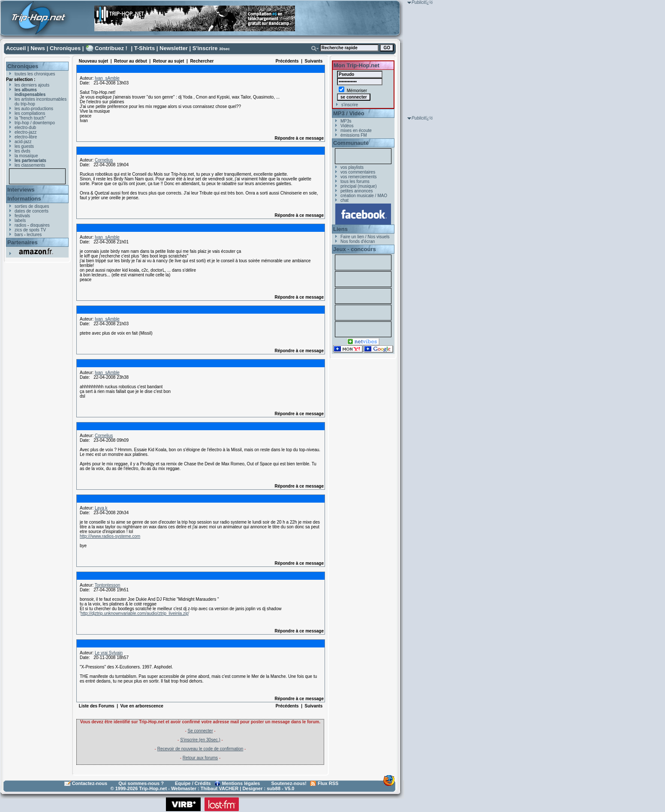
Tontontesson (108, 585)
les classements (30, 165)
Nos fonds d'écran (358, 241)
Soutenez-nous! (289, 783)
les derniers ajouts (32, 85)
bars (19, 235)
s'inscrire (350, 105)
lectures (34, 235)
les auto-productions (34, 109)
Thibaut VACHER (220, 788)
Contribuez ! (111, 48)
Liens (340, 229)
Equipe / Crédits (193, 783)
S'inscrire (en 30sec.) (200, 740)
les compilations (30, 113)
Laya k (101, 508)
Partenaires (23, 242)
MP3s (346, 121)
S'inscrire (205, 48)
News (38, 48)
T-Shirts (144, 48)
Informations (24, 199)
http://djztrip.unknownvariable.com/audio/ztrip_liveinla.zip (135, 613)
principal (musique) (358, 186)
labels (20, 220)
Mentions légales (241, 783)
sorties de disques (32, 206)
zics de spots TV (30, 230)
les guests (24, 146)
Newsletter (174, 48)
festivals (22, 216)
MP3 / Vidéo (349, 113)
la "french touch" (30, 118)
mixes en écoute (356, 130)
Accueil (16, 48)
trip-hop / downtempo (35, 123)
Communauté (351, 143)
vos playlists (352, 167)
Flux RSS (328, 783)
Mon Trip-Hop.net (357, 65)
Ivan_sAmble (107, 78)
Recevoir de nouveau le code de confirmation (200, 749)
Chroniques (65, 48)
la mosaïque (26, 156)
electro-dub (25, 127)
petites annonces (357, 191)
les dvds (23, 151)
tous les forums (355, 181)
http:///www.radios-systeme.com (110, 536)
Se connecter (200, 731)
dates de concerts (32, 211)
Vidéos (347, 126)
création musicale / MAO (364, 196)
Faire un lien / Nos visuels (365, 237)
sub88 (274, 788)
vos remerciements (358, 177)
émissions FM (354, 135)
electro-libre (26, 137)
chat (345, 200)
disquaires (40, 225)
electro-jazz (26, 132)
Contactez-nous (90, 783)
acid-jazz (23, 142)
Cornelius (104, 160)
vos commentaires (358, 172)
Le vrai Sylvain (109, 653)
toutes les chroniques (35, 74)
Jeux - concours (355, 249)
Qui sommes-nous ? (141, 783)
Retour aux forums (200, 758)
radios (20, 225)
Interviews (21, 190)
